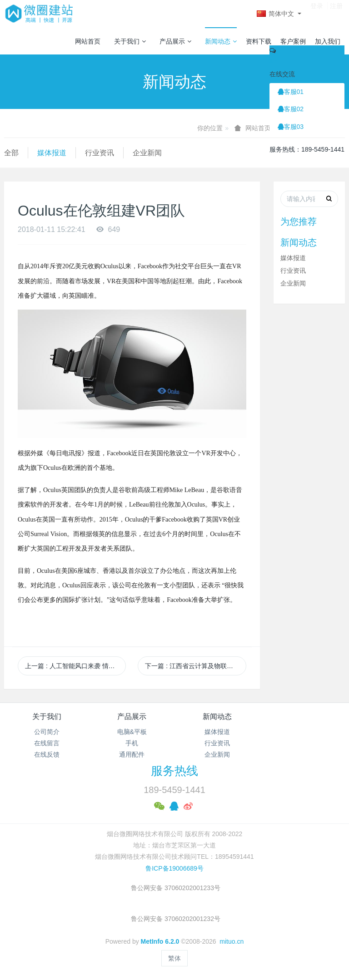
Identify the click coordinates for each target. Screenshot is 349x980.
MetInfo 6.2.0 (160, 941)
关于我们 (130, 41)
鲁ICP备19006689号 (174, 868)
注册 (336, 13)
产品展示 (175, 41)
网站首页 (88, 41)
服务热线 (174, 771)
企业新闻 (147, 153)
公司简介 (47, 732)
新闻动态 (221, 41)
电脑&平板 (132, 732)
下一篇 (195, 666)
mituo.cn (232, 941)
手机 (132, 743)
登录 (317, 13)
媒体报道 (52, 153)
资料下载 (259, 41)
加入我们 (328, 41)
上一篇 (75, 666)
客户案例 (293, 41)
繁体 (174, 958)
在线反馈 (47, 754)
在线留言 (47, 743)
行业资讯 (100, 153)
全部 (11, 153)
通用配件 (132, 754)
